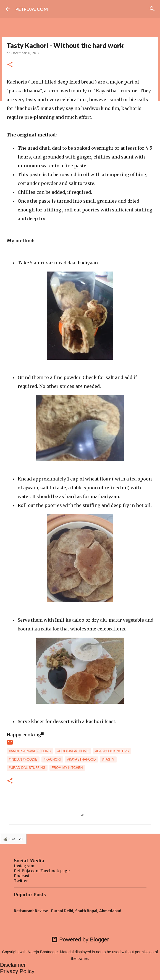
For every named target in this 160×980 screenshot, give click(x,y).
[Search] (152, 9)
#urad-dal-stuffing (27, 768)
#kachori (52, 759)
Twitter (21, 881)
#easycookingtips (112, 751)
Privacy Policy (17, 971)
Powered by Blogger (80, 939)
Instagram (24, 866)
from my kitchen (67, 768)
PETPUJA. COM (32, 9)
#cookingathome (73, 751)
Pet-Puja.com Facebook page (42, 871)
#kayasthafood (82, 759)
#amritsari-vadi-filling (30, 751)
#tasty (108, 759)
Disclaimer (13, 965)
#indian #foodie (23, 759)
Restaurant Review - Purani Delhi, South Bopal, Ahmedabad (68, 911)
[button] (10, 65)
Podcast (22, 876)
